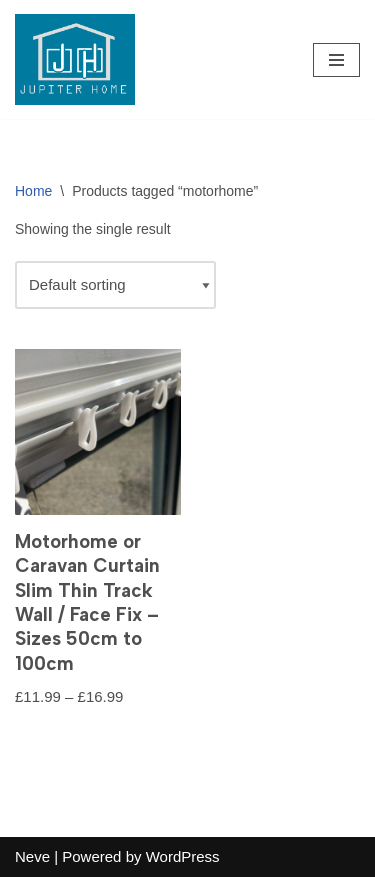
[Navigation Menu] (336, 60)
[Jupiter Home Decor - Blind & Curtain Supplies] (75, 59)
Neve (32, 856)
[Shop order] (115, 285)
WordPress (183, 856)
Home (33, 191)
